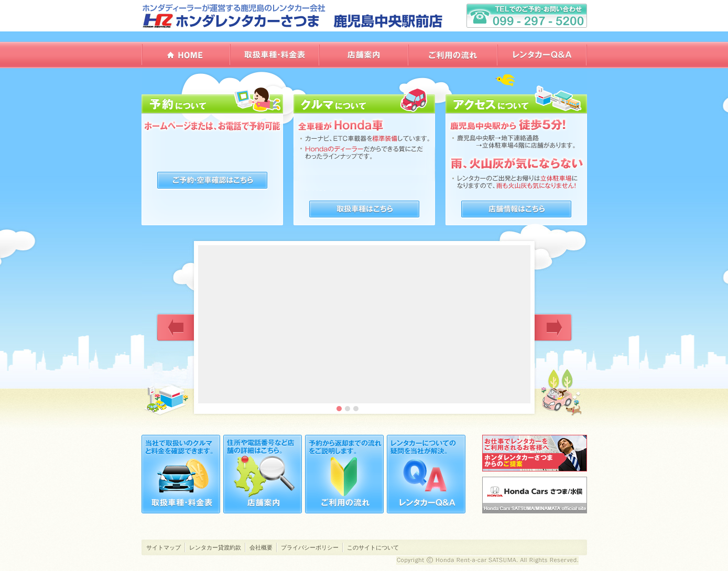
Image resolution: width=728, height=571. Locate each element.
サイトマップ (164, 547)
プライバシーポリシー (310, 547)
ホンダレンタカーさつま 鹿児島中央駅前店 (294, 16)
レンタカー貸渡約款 (215, 547)
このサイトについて (373, 547)
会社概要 (261, 547)
